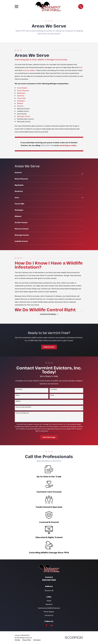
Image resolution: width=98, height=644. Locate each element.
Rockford (21, 96)
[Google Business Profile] (51, 625)
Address (18, 401)
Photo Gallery (49, 612)
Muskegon (21, 101)
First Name (19, 390)
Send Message (49, 437)
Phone (18, 395)
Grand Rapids (22, 88)
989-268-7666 (49, 580)
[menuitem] (48, 174)
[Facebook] (47, 625)
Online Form (49, 347)
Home (49, 601)
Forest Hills (21, 98)
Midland (20, 103)
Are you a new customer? (23, 407)
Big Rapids (21, 93)
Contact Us (49, 615)
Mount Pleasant (23, 91)
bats (81, 67)
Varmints (49, 605)
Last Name (54, 390)
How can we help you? (22, 413)
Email (52, 395)
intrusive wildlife (29, 70)
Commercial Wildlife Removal (49, 608)
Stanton (20, 106)
